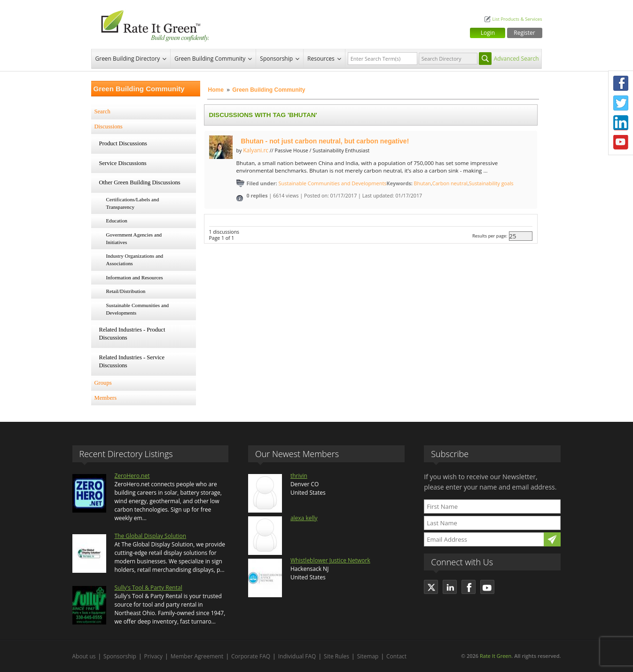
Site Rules (336, 656)
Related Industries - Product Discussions (132, 334)
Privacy (154, 656)
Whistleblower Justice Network (330, 560)
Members (106, 398)
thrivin (299, 476)
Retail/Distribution (126, 291)
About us (84, 656)
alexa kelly (304, 518)
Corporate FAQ (251, 656)
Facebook (621, 83)
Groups (103, 383)
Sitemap (368, 656)
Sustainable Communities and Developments (138, 309)
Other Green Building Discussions (140, 182)
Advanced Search (516, 59)
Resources (321, 59)
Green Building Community (210, 59)
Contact (396, 656)
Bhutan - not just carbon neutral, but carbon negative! (325, 141)
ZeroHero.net (132, 476)
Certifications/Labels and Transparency (133, 203)
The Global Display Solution (151, 536)
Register (524, 33)
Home (216, 90)
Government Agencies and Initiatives (134, 238)
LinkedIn (621, 123)
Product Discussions (123, 143)
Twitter (621, 103)
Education (117, 221)
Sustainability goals (491, 183)
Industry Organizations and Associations (135, 260)
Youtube (621, 142)
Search (102, 111)
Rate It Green (496, 656)
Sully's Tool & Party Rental (148, 588)
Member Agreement (197, 656)
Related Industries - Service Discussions (132, 362)
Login (488, 33)
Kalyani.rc (256, 150)
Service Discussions (123, 163)
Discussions (109, 126)
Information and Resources (135, 277)
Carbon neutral (450, 183)
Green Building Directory (128, 59)
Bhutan (422, 183)
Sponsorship (276, 59)
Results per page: (490, 236)
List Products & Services (517, 19)
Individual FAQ (297, 656)
